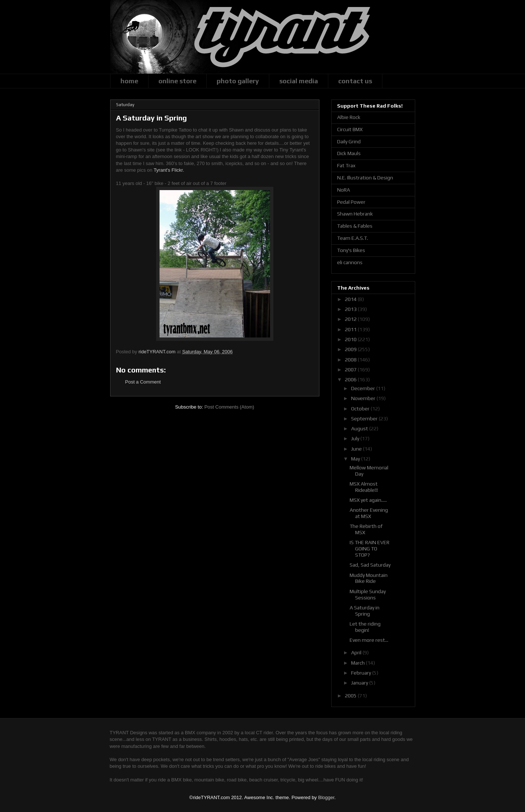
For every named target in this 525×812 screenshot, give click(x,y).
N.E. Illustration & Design (365, 178)
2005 (351, 696)
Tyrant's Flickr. (169, 170)
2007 (351, 370)
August (360, 428)
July (356, 438)
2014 (351, 299)
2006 (351, 379)
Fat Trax (346, 165)
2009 (351, 349)
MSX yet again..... (368, 500)
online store (177, 81)
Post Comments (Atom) (229, 407)
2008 (351, 360)
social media (299, 81)
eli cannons (350, 262)
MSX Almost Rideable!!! (364, 487)
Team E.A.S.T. (353, 238)
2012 (351, 319)
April (357, 652)
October (361, 409)
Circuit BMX (350, 129)
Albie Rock (349, 117)
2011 (351, 329)
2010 (351, 339)
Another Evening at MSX (369, 513)
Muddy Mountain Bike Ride (369, 578)
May (356, 459)
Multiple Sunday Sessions (368, 594)
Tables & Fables (355, 226)
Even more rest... (369, 640)
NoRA (344, 190)
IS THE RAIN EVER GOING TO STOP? (370, 549)
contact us (355, 81)
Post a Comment (143, 382)
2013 (351, 309)
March (358, 663)
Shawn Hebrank (355, 214)
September (365, 419)
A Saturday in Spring (365, 611)
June (357, 449)
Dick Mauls (349, 153)
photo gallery (238, 81)
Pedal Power (351, 202)
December (364, 388)
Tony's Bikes (351, 250)
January (360, 683)
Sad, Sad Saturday (370, 565)
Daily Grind (349, 141)
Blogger (326, 797)
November (364, 398)
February (362, 673)
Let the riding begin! (365, 627)
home (129, 81)
